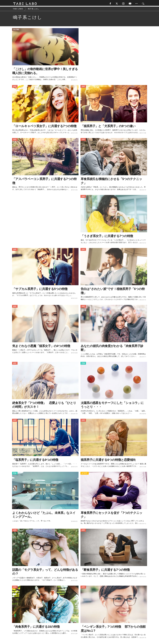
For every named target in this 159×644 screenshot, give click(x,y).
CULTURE (16, 30)
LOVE (15, 87)
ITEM (83, 364)
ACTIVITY (85, 474)
